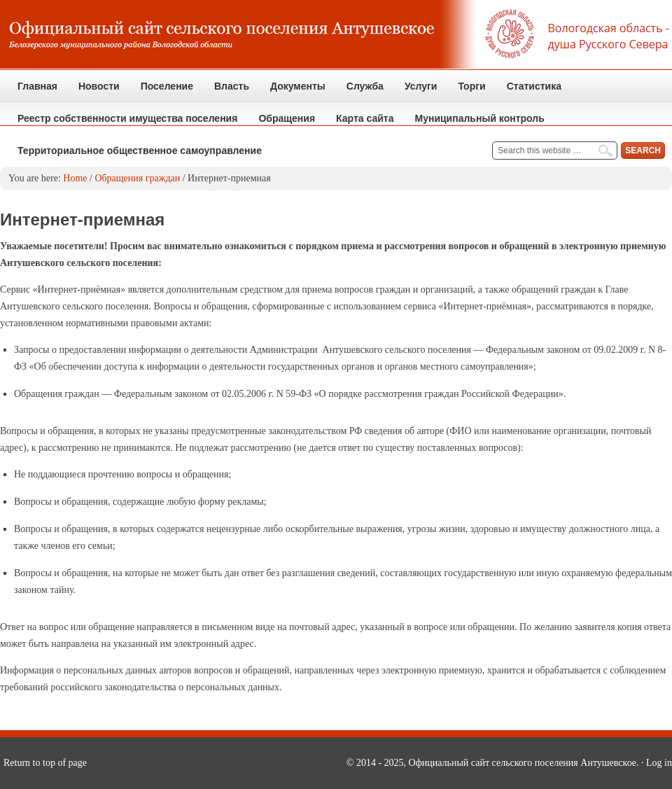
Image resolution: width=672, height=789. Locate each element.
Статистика (529, 91)
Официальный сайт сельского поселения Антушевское (336, 35)
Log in (659, 763)
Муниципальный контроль (475, 124)
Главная (37, 86)
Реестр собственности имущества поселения (127, 118)
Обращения (281, 124)
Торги (466, 91)
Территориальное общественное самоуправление (140, 151)
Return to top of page (45, 763)
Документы (293, 91)
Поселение (162, 91)
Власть (226, 91)
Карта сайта (365, 118)
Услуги (421, 86)
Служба (360, 91)
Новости (99, 86)
